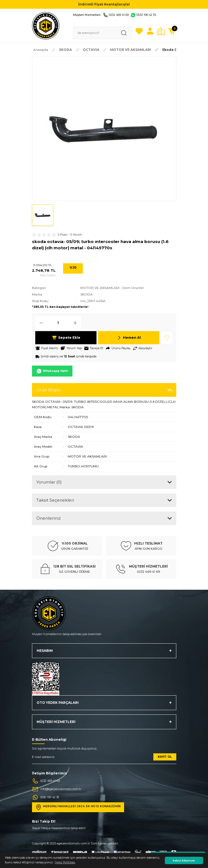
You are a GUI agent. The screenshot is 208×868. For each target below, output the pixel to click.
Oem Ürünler (133, 288)
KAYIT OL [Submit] (165, 757)
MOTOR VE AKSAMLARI (100, 288)
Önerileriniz (49, 518)
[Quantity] (58, 323)
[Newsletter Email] (104, 759)
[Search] (102, 33)
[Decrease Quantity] (40, 323)
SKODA (87, 294)
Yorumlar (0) (49, 482)
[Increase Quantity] (77, 323)
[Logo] (46, 26)
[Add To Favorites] (167, 338)
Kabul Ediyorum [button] (184, 860)
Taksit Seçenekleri (55, 500)
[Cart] (172, 31)
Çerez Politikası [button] (65, 862)
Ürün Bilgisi (48, 390)
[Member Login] (150, 31)
